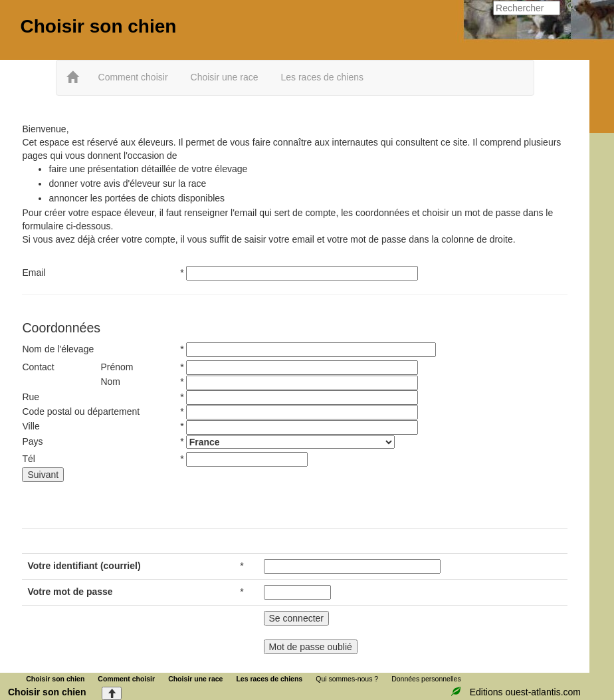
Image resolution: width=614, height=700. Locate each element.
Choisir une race (225, 77)
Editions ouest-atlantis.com (525, 692)
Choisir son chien (98, 26)
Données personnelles (426, 679)
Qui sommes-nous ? (347, 679)
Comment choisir (133, 77)
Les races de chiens (322, 77)
